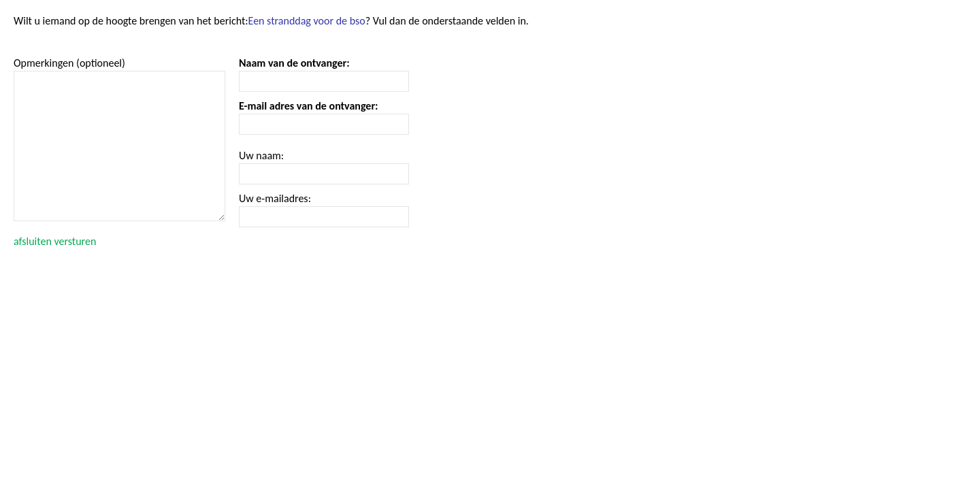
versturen (75, 241)
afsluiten (33, 241)
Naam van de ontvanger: (294, 63)
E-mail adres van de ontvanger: (309, 106)
